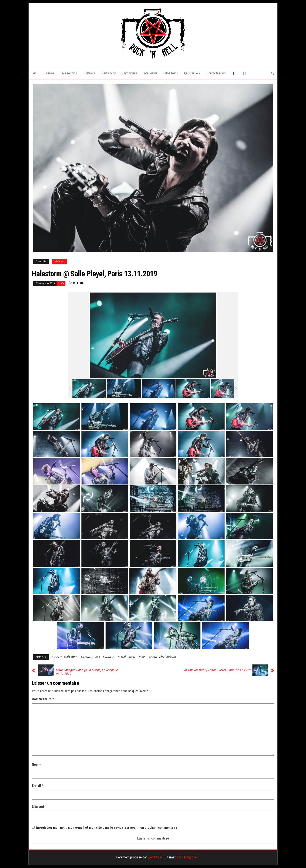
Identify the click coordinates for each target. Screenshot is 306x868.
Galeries (49, 73)
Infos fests (171, 73)
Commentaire (43, 699)
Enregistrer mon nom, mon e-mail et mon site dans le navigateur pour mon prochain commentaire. (107, 828)
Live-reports (69, 73)
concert (56, 657)
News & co (109, 73)
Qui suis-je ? (192, 73)
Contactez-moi (216, 73)
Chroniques (130, 73)
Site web (38, 807)
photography (168, 656)
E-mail (38, 786)
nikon (142, 656)
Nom (36, 765)
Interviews (150, 73)
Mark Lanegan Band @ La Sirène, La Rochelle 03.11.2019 (87, 672)
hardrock (87, 657)
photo (153, 657)
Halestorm (71, 656)
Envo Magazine (187, 857)
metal (122, 656)
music (132, 657)
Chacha (78, 283)
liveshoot (109, 657)
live (98, 656)
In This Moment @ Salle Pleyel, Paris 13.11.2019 (217, 670)
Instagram (245, 73)
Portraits (89, 73)
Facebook (235, 73)
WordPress (155, 857)
